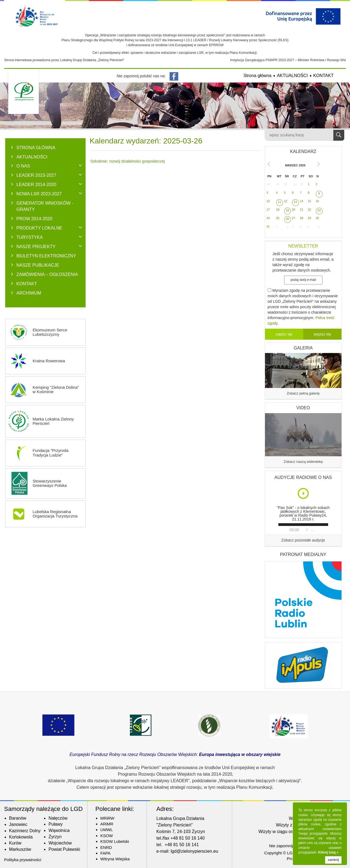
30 (317, 218)
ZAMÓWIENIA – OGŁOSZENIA (47, 274)
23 (319, 210)
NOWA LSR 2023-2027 (39, 194)
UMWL (107, 830)
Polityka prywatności (23, 860)
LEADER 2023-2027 (36, 175)
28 (302, 184)
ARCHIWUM (29, 293)
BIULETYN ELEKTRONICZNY (46, 256)
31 (268, 226)
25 (278, 184)
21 (302, 210)
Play (304, 493)
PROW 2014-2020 (34, 219)
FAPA (105, 853)
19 (287, 210)
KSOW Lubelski (115, 841)
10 (268, 201)
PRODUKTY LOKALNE (39, 228)
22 (310, 210)
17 (268, 210)
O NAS (23, 166)
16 (317, 201)
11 (279, 202)
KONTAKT (323, 76)
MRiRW (107, 818)
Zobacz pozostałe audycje (303, 540)
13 (295, 202)
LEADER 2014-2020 (36, 184)
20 (294, 210)
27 (295, 185)
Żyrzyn (55, 837)
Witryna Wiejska (115, 859)
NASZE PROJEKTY (36, 246)
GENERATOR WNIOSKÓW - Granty (45, 206)
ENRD (106, 847)
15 (310, 201)
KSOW (107, 836)
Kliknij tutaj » (328, 852)
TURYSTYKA (30, 237)
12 (286, 201)
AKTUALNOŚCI (292, 76)
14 (302, 201)
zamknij (333, 860)
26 (286, 184)
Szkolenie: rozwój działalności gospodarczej (128, 161)
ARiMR (107, 824)
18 (278, 210)
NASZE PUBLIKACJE (38, 265)
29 (310, 218)
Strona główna (257, 76)
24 (268, 184)
